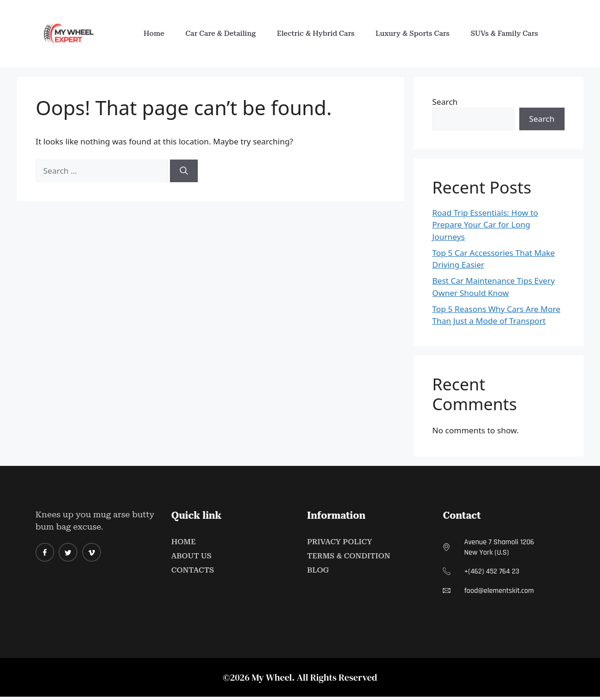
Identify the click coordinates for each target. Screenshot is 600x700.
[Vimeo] (92, 552)
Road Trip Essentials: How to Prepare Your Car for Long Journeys (485, 225)
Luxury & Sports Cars (415, 34)
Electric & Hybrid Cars (315, 34)
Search (445, 102)
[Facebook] (45, 552)
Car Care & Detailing (218, 34)
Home (149, 34)
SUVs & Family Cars (510, 34)
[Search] (184, 171)
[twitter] (68, 552)
